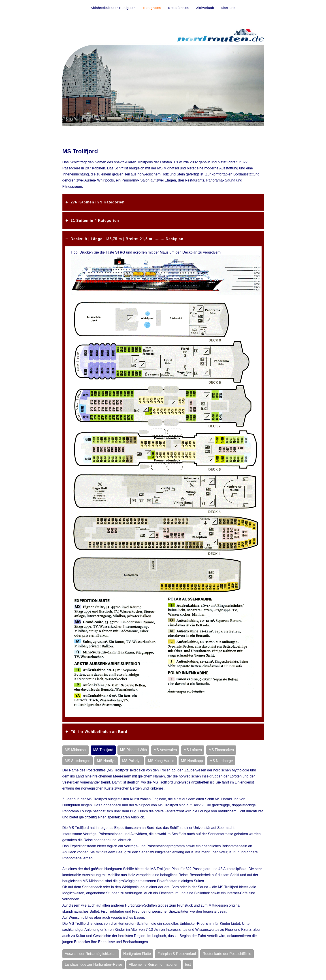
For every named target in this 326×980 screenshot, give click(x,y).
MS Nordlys (106, 761)
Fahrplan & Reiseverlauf (177, 954)
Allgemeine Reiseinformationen (154, 964)
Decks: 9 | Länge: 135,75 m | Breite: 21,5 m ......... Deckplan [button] (124, 239)
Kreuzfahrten (179, 8)
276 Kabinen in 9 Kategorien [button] (95, 202)
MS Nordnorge (221, 761)
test (188, 964)
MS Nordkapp (192, 761)
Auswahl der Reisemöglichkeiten (91, 954)
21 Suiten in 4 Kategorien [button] (92, 221)
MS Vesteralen (165, 750)
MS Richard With (133, 750)
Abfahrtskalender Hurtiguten (113, 8)
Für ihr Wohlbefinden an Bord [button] (96, 732)
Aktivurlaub (205, 8)
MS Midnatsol (76, 750)
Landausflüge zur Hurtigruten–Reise (94, 964)
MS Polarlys (132, 761)
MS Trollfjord (103, 750)
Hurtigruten (152, 8)
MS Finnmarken (221, 750)
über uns (228, 8)
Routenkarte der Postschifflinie (227, 954)
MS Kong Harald (161, 761)
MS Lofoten (193, 750)
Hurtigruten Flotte (137, 954)
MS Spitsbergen (78, 761)
